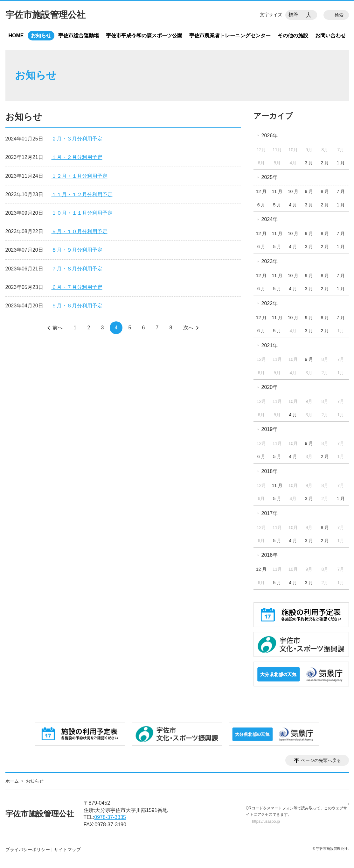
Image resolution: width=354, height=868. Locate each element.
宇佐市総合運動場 (79, 36)
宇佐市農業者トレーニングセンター (230, 36)
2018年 (270, 471)
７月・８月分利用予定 (77, 269)
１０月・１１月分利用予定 (82, 213)
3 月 (309, 163)
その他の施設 (293, 36)
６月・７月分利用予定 (77, 287)
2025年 (270, 177)
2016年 (270, 555)
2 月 (325, 163)
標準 (294, 15)
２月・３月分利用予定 (77, 139)
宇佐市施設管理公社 (45, 15)
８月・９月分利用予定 (77, 250)
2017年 (270, 513)
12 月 (261, 191)
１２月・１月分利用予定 (80, 176)
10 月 (293, 191)
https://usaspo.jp (266, 821)
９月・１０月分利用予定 (80, 231)
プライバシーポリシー (28, 850)
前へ (58, 328)
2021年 (270, 345)
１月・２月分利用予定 (77, 157)
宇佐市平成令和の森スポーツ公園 (144, 36)
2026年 (270, 136)
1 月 (341, 163)
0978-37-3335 (110, 817)
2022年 (270, 303)
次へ (188, 328)
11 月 (277, 191)
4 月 (293, 205)
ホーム (12, 781)
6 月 (261, 205)
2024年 (270, 219)
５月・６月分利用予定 (77, 306)
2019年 (270, 429)
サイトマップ (67, 850)
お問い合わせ (330, 36)
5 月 (277, 205)
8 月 (325, 191)
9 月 (309, 191)
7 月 (341, 191)
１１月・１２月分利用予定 (82, 194)
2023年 (270, 261)
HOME (16, 36)
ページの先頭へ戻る (321, 760)
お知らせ (41, 36)
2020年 (270, 387)
